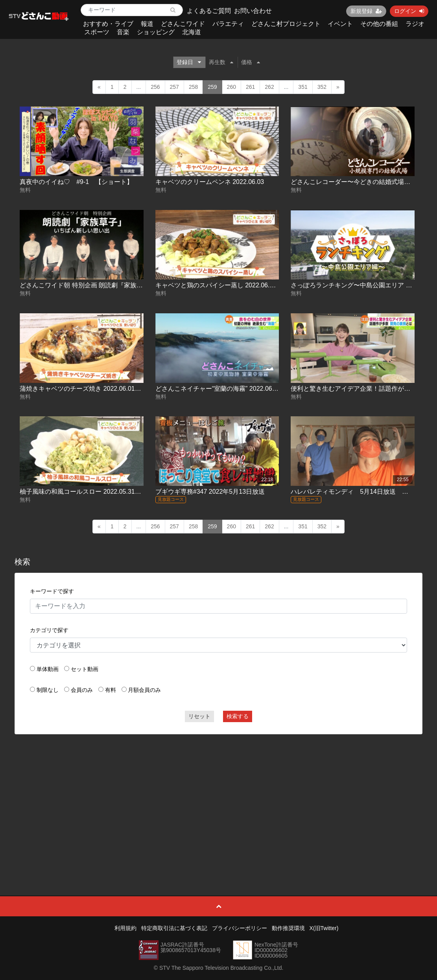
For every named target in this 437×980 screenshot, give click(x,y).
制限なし (48, 690)
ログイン (409, 11)
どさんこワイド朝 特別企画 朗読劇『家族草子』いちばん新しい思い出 (119, 285)
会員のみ (82, 690)
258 (193, 87)
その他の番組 (379, 24)
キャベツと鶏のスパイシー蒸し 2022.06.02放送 (222, 285)
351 (303, 87)
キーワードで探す (52, 591)
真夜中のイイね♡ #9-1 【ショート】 (76, 182)
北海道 (192, 32)
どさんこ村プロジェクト (286, 24)
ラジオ (415, 24)
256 (155, 87)
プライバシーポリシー (240, 928)
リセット (199, 716)
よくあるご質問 (209, 11)
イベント (340, 24)
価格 (251, 62)
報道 (147, 24)
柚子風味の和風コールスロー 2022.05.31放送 (84, 492)
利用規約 (125, 928)
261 (250, 87)
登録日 (189, 62)
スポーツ (97, 32)
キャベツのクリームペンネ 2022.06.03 (210, 182)
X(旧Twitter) (324, 928)
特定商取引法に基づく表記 (174, 928)
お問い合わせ (253, 11)
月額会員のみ (144, 690)
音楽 (123, 32)
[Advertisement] (218, 797)
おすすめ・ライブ (108, 24)
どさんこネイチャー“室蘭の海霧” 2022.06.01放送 (224, 389)
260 (231, 87)
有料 (111, 690)
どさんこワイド (183, 24)
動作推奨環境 (288, 928)
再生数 (221, 62)
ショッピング (156, 32)
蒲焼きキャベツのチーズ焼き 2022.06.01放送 (84, 389)
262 (269, 87)
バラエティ (228, 24)
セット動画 (85, 669)
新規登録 (366, 11)
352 (322, 87)
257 (174, 87)
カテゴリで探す (49, 630)
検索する (238, 716)
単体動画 (48, 669)
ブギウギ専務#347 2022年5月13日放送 (210, 492)
